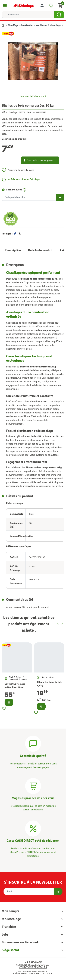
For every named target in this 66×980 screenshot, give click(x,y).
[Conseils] (33, 743)
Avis (62, 250)
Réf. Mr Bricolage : (10, 112)
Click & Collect (14, 190)
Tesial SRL (48, 974)
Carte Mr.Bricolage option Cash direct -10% (15, 687)
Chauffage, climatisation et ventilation (27, 25)
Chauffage (56, 25)
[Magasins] (33, 786)
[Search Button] (59, 15)
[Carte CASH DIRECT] (33, 828)
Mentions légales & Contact (33, 965)
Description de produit (15, 139)
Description (13, 250)
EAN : (29, 112)
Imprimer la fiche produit (33, 96)
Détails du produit (40, 250)
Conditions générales (33, 967)
